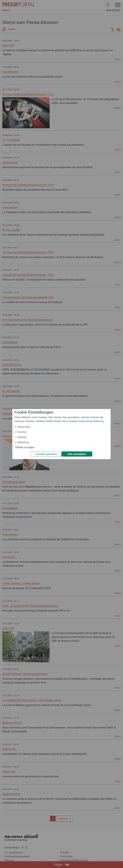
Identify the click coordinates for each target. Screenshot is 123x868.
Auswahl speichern (46, 454)
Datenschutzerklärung (91, 421)
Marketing (23, 442)
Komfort (22, 432)
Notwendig (24, 427)
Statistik (22, 437)
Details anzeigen (25, 447)
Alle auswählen (77, 454)
